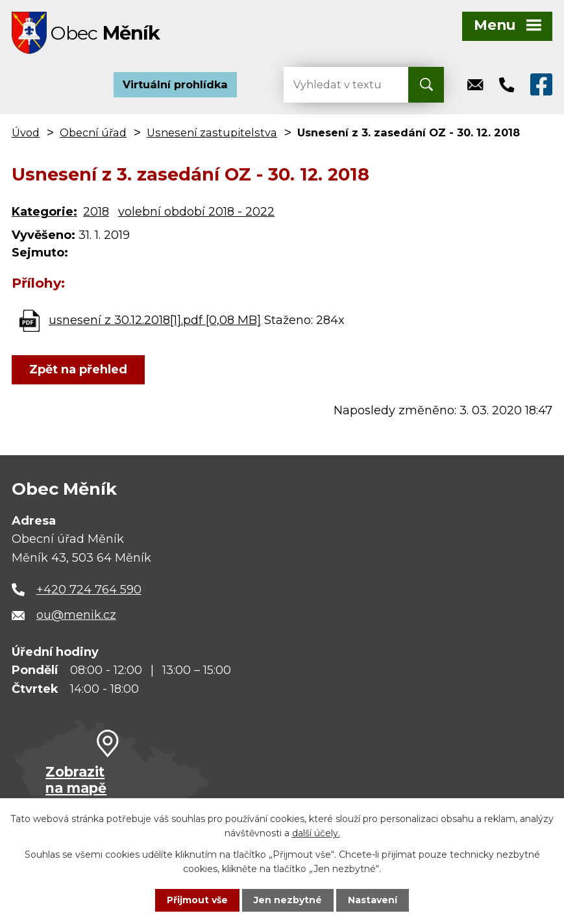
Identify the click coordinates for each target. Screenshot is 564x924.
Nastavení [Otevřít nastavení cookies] (373, 900)
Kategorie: (44, 212)
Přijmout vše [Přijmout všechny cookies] (197, 900)
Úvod (26, 132)
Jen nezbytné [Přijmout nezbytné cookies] (288, 900)
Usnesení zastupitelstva (212, 132)
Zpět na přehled (78, 369)
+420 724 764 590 (89, 590)
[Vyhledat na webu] (336, 85)
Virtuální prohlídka (175, 84)
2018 (96, 212)
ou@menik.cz (76, 615)
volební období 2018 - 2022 (196, 212)
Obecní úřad (93, 132)
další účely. (316, 833)
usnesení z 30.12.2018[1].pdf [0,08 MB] (155, 320)
